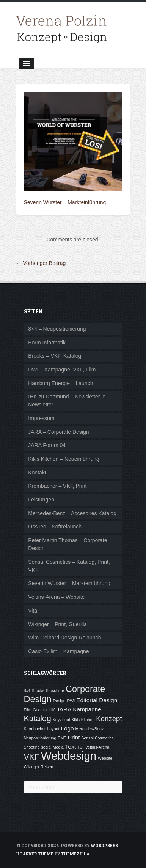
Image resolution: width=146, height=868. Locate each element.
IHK (52, 710)
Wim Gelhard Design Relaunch (64, 638)
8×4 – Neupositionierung (57, 329)
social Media (52, 747)
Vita (33, 611)
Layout (53, 729)
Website (105, 758)
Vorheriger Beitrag (44, 263)
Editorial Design (97, 700)
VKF (32, 757)
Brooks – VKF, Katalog (55, 356)
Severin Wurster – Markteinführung (65, 202)
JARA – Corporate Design (58, 432)
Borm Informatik (47, 343)
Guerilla (40, 710)
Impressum (41, 418)
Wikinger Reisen (39, 767)
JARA (64, 709)
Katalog (38, 719)
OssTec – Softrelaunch (55, 527)
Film (28, 710)
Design (59, 701)
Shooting (32, 747)
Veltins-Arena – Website (56, 597)
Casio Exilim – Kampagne (58, 651)
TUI (81, 747)
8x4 (27, 690)
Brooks (38, 690)
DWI (71, 701)
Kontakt (37, 473)
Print (74, 737)
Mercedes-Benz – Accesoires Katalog (72, 513)
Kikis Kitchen (83, 720)
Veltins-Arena (97, 747)
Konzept (109, 719)
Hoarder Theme (35, 854)
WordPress (104, 845)
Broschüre (55, 690)
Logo (67, 728)
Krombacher (35, 729)
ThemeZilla (75, 854)
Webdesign (69, 756)
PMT (62, 738)
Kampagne (87, 709)
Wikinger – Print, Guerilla (57, 624)
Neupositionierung (40, 738)
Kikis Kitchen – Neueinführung (64, 459)
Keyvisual (61, 720)
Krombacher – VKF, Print (57, 486)
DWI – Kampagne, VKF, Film (62, 370)
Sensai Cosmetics (97, 738)
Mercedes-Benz (90, 729)
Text (71, 747)
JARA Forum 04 (47, 445)
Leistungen (41, 500)
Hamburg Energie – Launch (60, 383)
